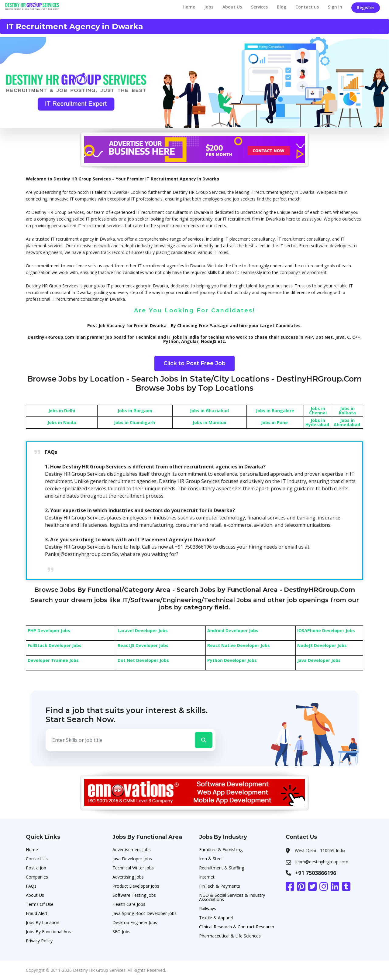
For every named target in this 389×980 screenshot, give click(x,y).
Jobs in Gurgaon (135, 411)
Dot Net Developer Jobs (143, 660)
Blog (282, 7)
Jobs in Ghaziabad (209, 411)
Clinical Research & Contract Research (237, 927)
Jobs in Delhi (62, 411)
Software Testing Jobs (134, 895)
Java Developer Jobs (319, 660)
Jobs (209, 7)
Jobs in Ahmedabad (347, 422)
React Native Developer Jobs (239, 645)
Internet (207, 877)
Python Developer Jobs (232, 660)
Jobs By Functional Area (49, 932)
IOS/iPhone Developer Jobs (326, 630)
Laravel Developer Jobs (143, 630)
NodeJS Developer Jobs (322, 645)
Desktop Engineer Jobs (135, 922)
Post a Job (36, 868)
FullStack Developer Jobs (55, 645)
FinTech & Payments (220, 886)
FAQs (31, 886)
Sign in (335, 7)
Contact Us (37, 859)
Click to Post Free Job (194, 363)
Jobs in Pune (274, 422)
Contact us (307, 7)
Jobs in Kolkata (347, 411)
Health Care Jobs (129, 904)
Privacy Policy (39, 941)
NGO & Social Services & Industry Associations (232, 897)
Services (259, 7)
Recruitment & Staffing (222, 868)
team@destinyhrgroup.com (322, 862)
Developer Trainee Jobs (53, 660)
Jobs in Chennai (318, 411)
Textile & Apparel (216, 918)
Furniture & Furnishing (221, 850)
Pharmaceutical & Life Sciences (230, 936)
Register (366, 7)
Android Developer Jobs (233, 630)
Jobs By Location (43, 922)
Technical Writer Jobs (133, 868)
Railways (208, 908)
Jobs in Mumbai (209, 422)
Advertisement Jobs (132, 850)
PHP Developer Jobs (49, 630)
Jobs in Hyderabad (317, 422)
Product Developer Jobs (136, 886)
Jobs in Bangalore (275, 411)
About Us (232, 7)
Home (189, 7)
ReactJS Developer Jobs (143, 645)
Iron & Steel (211, 859)
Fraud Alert (37, 913)
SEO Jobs (121, 932)
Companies (37, 877)
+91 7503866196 (315, 873)
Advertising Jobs (128, 877)
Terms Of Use (40, 904)
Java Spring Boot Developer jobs (145, 913)
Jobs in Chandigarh (134, 422)
